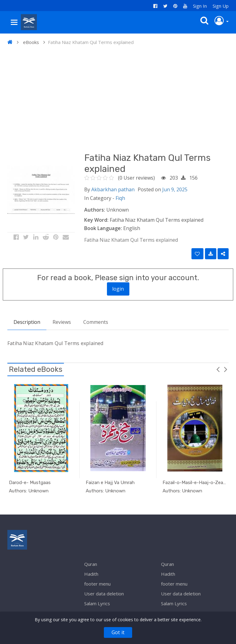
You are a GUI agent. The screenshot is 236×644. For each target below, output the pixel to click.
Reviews (62, 322)
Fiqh (120, 198)
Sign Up (221, 6)
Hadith (91, 574)
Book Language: (103, 228)
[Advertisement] (118, 98)
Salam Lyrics (97, 603)
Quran (91, 564)
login (118, 289)
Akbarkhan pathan (113, 189)
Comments (96, 322)
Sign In (200, 6)
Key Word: (96, 220)
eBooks (31, 42)
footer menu (97, 584)
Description (27, 322)
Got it (118, 632)
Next (226, 369)
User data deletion (104, 594)
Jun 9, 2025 (175, 189)
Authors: (95, 210)
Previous (218, 369)
